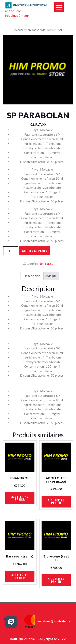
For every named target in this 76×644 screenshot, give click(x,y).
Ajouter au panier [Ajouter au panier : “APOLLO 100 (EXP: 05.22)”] (56, 502)
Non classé (32, 30)
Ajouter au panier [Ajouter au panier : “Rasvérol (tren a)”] (20, 576)
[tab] (32, 276)
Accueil (19, 30)
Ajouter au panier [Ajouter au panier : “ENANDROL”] (20, 498)
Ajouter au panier (35, 251)
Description (32, 276)
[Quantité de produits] (11, 251)
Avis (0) (51, 276)
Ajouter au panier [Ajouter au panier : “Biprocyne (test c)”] (56, 580)
